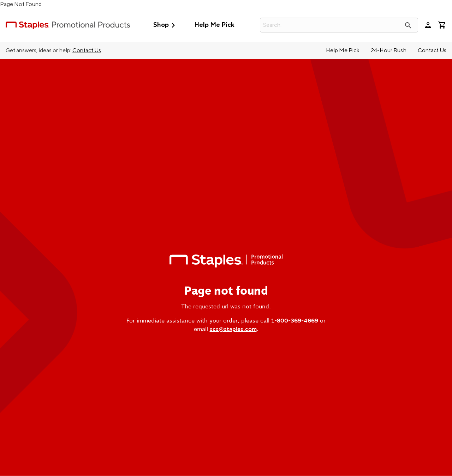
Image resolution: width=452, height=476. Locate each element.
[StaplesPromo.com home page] (68, 25)
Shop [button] (166, 25)
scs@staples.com (233, 329)
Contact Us (87, 50)
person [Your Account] (428, 25)
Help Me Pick (214, 25)
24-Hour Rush (389, 50)
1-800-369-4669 (295, 321)
